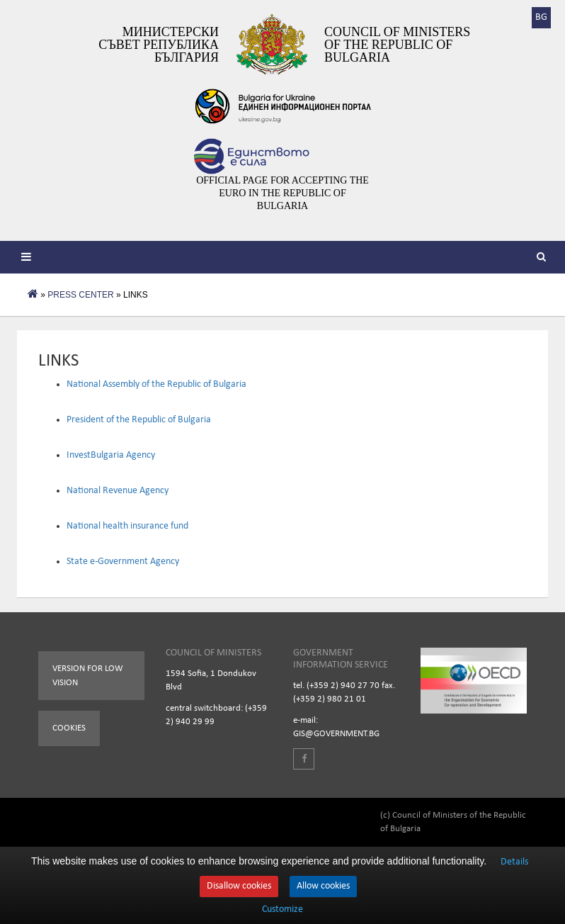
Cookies (69, 728)
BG (541, 17)
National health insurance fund (127, 526)
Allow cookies (323, 886)
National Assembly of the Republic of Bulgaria (156, 384)
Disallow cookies (239, 886)
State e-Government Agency (123, 562)
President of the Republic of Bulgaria (139, 420)
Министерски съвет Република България (159, 45)
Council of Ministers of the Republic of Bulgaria (397, 45)
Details (514, 862)
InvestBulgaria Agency (111, 455)
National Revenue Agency (118, 491)
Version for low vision (88, 676)
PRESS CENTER (80, 295)
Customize (282, 910)
